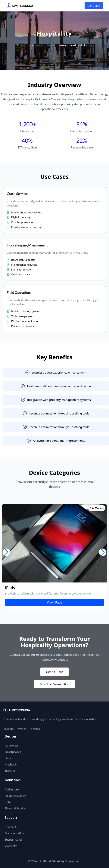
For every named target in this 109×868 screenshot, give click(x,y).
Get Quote (94, 6)
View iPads (54, 602)
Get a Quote (55, 672)
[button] (6, 552)
